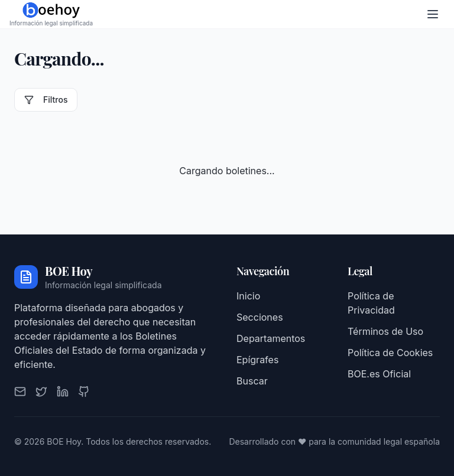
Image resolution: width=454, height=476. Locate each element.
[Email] (20, 392)
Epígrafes (257, 360)
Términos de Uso (385, 331)
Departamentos (271, 338)
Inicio (248, 296)
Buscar (252, 381)
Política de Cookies (390, 353)
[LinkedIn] (63, 392)
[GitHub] (84, 392)
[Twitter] (41, 392)
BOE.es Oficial (379, 374)
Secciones (260, 317)
